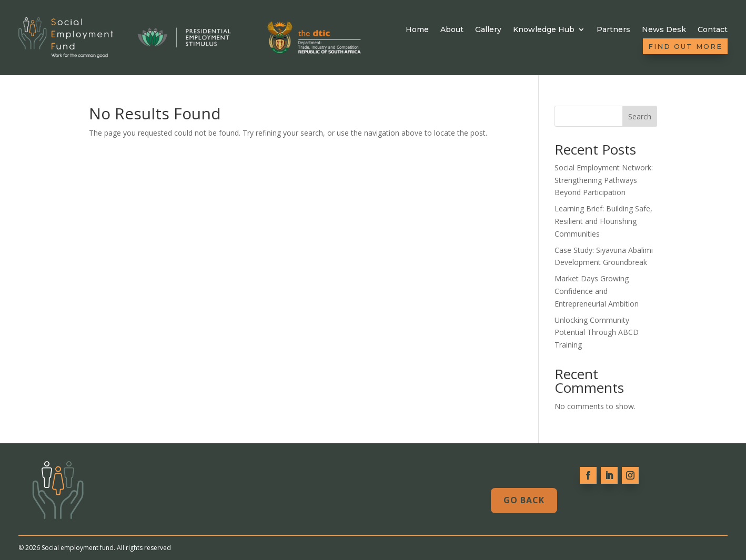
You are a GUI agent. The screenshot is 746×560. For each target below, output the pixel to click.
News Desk (664, 30)
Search (640, 116)
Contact (713, 30)
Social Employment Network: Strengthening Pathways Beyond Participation (604, 180)
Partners (613, 30)
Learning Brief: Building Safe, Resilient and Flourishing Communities (603, 221)
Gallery (488, 30)
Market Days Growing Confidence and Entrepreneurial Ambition (597, 291)
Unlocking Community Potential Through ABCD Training (597, 333)
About (452, 30)
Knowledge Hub (544, 30)
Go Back (524, 500)
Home (417, 30)
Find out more (685, 46)
